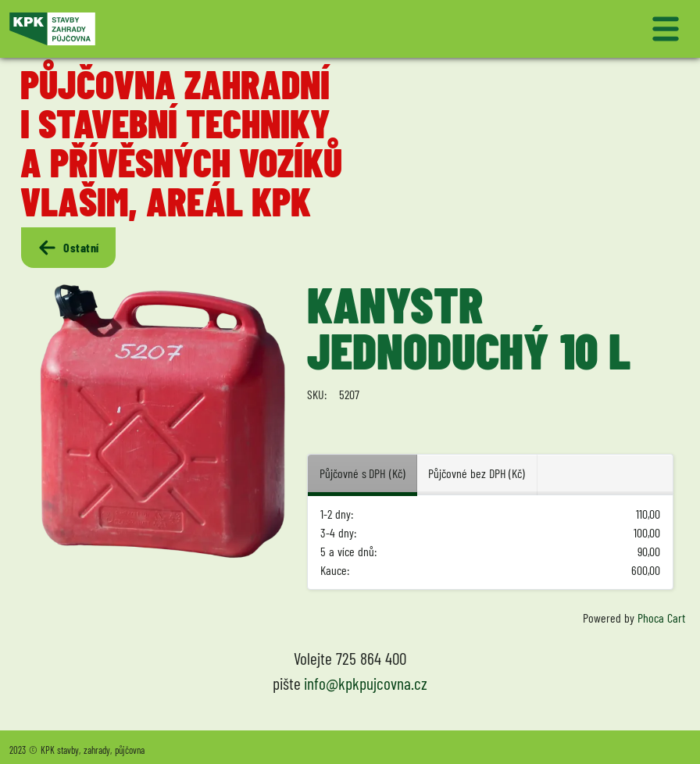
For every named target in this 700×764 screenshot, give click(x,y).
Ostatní (68, 248)
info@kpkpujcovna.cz (366, 683)
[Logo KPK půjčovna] (177, 29)
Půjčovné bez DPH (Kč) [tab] (477, 473)
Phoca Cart (661, 618)
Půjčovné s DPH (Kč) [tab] (362, 473)
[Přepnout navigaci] (523, 29)
